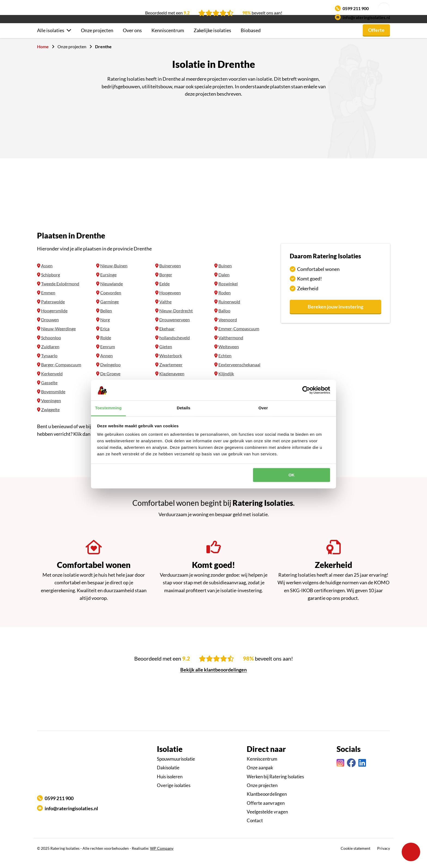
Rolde (106, 347)
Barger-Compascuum (61, 374)
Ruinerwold (229, 311)
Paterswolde (53, 311)
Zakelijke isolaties (212, 40)
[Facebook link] (351, 773)
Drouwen (50, 329)
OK (292, 475)
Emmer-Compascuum (239, 338)
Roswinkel (228, 293)
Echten (225, 365)
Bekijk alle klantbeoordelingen (213, 679)
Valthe (165, 311)
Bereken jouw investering (335, 316)
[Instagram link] (340, 773)
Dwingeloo (110, 374)
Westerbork (171, 365)
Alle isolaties (51, 40)
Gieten (166, 356)
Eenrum (108, 356)
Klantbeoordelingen (267, 804)
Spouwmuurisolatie (176, 769)
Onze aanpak (260, 777)
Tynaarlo (49, 365)
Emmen (48, 302)
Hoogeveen (170, 302)
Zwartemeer (171, 374)
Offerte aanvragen (266, 813)
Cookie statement (356, 858)
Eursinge (108, 284)
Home (43, 56)
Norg (105, 329)
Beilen (106, 320)
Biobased (251, 40)
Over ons (132, 40)
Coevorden (111, 302)
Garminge (109, 311)
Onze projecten (97, 40)
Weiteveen (229, 356)
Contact (255, 830)
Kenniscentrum (168, 40)
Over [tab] (263, 408)
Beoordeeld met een (167, 13)
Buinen (225, 275)
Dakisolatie (168, 777)
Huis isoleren (170, 786)
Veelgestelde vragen (267, 822)
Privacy (384, 858)
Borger (166, 284)
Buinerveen (170, 275)
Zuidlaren (50, 356)
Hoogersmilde (54, 320)
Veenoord (228, 329)
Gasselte (49, 392)
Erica (105, 338)
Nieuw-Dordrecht (176, 320)
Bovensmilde (53, 401)
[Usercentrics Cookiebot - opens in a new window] (306, 390)
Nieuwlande (112, 293)
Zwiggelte (50, 419)
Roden (225, 302)
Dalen (224, 284)
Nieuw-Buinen (114, 275)
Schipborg (51, 284)
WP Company (162, 858)
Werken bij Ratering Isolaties (275, 786)
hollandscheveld (175, 347)
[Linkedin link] (362, 773)
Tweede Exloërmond (60, 293)
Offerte (376, 40)
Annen (106, 365)
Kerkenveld (52, 383)
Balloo (224, 320)
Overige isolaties (174, 795)
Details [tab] (184, 408)
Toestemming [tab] (108, 408)
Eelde (164, 293)
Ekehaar (167, 338)
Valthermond (231, 347)
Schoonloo (51, 347)
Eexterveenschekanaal (239, 374)
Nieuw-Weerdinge (58, 338)
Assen (47, 275)
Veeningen (51, 410)
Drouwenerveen (175, 329)
